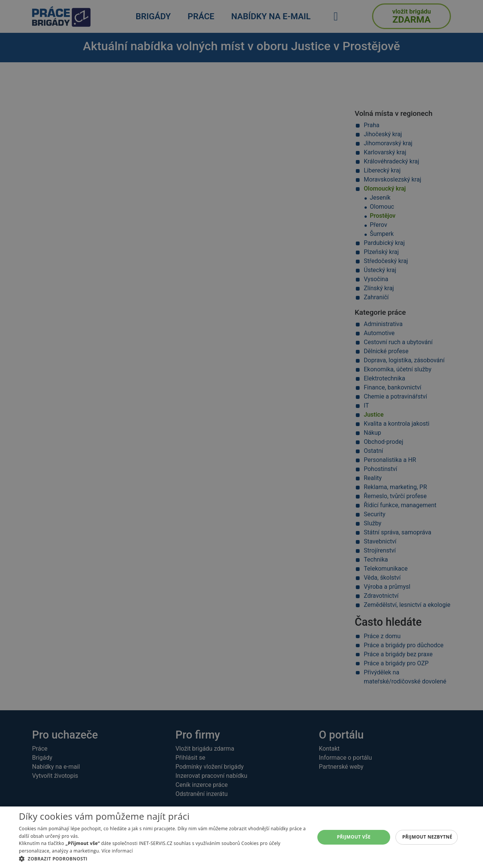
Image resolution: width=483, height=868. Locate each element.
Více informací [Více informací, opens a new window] (117, 851)
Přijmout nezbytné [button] (427, 837)
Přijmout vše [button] (354, 837)
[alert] (241, 434)
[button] (162, 859)
